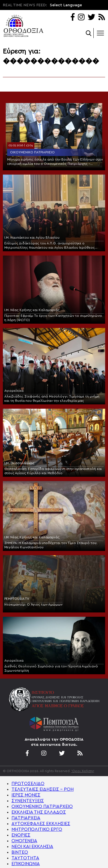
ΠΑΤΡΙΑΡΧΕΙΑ (26, 818)
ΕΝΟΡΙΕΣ (21, 835)
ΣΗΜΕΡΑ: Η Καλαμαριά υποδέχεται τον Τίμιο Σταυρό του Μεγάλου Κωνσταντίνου (50, 545)
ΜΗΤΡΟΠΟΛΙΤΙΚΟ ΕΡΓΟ (37, 829)
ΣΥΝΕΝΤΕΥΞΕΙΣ (28, 801)
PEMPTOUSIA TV (17, 599)
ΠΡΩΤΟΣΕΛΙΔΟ (28, 784)
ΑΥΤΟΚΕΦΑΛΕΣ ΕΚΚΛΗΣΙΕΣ (41, 824)
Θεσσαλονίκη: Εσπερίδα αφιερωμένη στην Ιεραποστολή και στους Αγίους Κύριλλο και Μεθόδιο (53, 471)
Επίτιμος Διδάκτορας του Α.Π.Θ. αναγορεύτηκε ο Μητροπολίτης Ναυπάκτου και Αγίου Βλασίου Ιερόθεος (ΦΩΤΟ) (50, 246)
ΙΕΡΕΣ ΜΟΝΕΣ (26, 795)
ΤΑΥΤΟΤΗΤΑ (25, 858)
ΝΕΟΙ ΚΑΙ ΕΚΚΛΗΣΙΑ (32, 847)
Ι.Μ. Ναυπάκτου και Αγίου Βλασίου (32, 238)
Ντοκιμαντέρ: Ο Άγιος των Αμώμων (33, 604)
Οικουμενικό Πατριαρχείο (32, 152)
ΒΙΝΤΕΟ (20, 852)
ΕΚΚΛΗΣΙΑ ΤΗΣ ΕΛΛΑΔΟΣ (39, 812)
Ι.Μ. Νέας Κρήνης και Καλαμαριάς (32, 310)
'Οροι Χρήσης (83, 771)
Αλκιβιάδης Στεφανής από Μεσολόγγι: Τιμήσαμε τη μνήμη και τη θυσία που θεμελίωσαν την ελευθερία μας (52, 399)
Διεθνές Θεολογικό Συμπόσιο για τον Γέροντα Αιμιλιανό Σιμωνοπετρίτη (51, 668)
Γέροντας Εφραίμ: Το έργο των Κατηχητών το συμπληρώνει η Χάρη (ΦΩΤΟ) (53, 318)
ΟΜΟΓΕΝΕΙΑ (24, 841)
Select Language (66, 5)
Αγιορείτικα (14, 391)
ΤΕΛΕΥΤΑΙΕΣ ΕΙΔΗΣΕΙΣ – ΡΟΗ (43, 789)
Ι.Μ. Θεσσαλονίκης (19, 463)
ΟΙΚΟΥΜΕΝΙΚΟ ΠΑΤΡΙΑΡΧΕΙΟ (42, 806)
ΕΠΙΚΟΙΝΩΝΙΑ (26, 864)
